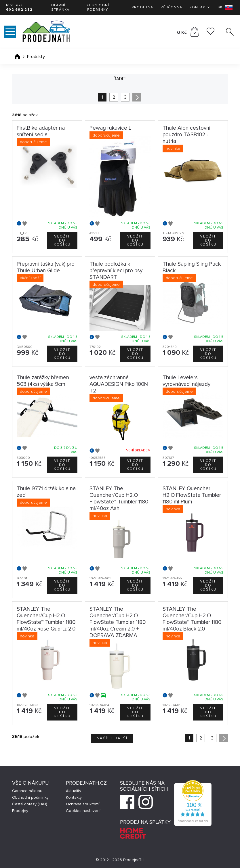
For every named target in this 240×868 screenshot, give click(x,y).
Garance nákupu (27, 791)
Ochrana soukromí (83, 804)
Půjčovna (171, 7)
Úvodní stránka (17, 57)
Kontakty (200, 7)
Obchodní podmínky (98, 7)
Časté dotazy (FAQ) (30, 804)
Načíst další (112, 738)
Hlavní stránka (60, 7)
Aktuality (74, 791)
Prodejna (142, 7)
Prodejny (20, 811)
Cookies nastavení (83, 811)
